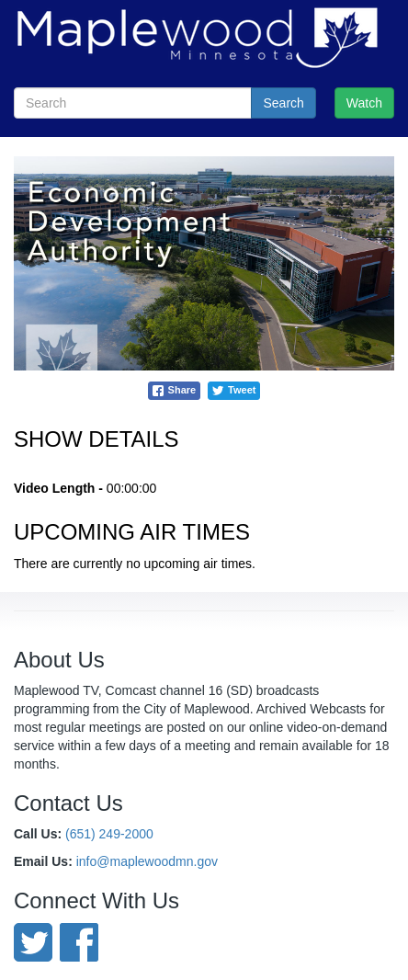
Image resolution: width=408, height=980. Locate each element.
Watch (364, 103)
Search (283, 103)
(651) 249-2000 (109, 834)
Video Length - (58, 488)
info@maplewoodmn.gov (147, 861)
